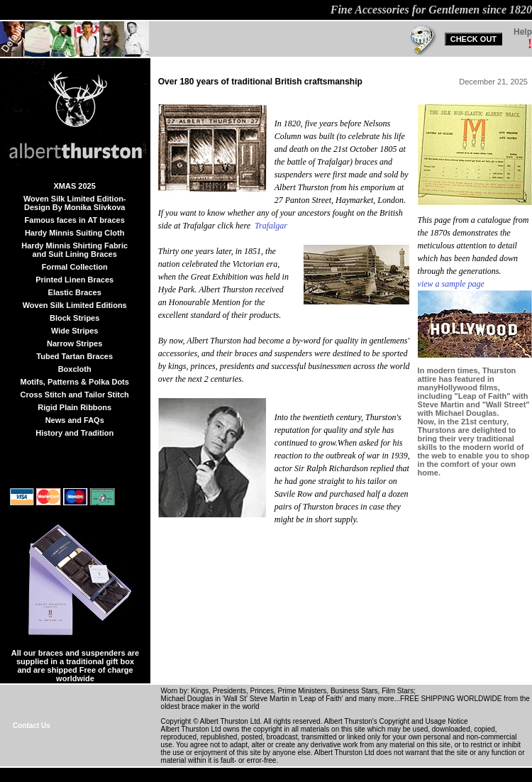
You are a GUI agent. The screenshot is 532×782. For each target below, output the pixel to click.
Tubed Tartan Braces (74, 356)
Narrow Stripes (74, 343)
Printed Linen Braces (74, 280)
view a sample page (451, 284)
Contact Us (32, 726)
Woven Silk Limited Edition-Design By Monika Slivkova (75, 203)
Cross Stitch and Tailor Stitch (75, 395)
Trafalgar (271, 226)
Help (523, 32)
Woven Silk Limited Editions (75, 305)
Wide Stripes (75, 331)
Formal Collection (75, 267)
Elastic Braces (75, 292)
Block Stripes (74, 318)
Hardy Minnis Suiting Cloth (75, 233)
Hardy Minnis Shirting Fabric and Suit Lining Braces (74, 250)
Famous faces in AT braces (75, 220)
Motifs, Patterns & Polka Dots (74, 382)
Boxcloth (75, 369)
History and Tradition (74, 433)
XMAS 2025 (75, 186)
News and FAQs (75, 420)
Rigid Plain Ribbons (74, 407)
